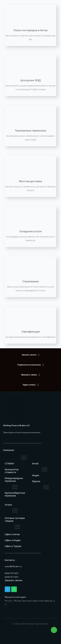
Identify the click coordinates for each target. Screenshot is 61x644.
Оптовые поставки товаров (15, 519)
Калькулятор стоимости (12, 471)
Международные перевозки (14, 480)
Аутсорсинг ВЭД (31, 80)
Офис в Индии (13, 540)
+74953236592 (54, 630)
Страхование (31, 281)
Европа (36, 481)
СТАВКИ (9, 463)
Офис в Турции (13, 546)
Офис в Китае (12, 534)
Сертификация (31, 332)
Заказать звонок (13, 580)
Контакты (10, 560)
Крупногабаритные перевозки (15, 494)
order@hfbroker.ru (13, 566)
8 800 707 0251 (12, 573)
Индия (36, 475)
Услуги (8, 505)
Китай (35, 463)
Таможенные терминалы (31, 131)
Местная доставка (30, 181)
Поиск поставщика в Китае (30, 30)
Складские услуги (31, 231)
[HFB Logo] (16, 408)
